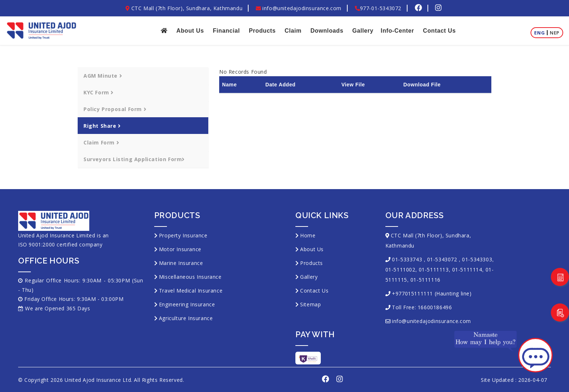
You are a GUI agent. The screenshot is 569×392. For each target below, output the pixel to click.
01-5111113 (434, 269)
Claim (293, 31)
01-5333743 (407, 259)
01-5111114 (467, 269)
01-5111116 (425, 280)
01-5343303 (477, 259)
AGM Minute (103, 76)
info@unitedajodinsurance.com (299, 8)
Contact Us (439, 31)
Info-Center (397, 31)
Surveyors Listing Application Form (134, 159)
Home (308, 235)
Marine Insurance (181, 263)
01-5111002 (400, 269)
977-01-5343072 (378, 8)
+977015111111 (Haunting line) (432, 293)
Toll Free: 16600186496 (422, 307)
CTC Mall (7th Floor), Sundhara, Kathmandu (184, 8)
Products (262, 31)
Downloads (327, 31)
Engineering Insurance (187, 304)
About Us (190, 31)
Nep (555, 33)
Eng (539, 33)
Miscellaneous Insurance (190, 277)
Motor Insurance (180, 249)
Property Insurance (183, 235)
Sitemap (310, 304)
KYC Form (98, 92)
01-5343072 (442, 259)
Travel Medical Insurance (191, 291)
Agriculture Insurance (186, 318)
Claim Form (101, 142)
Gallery (363, 31)
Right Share (102, 126)
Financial (226, 31)
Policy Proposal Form (115, 109)
